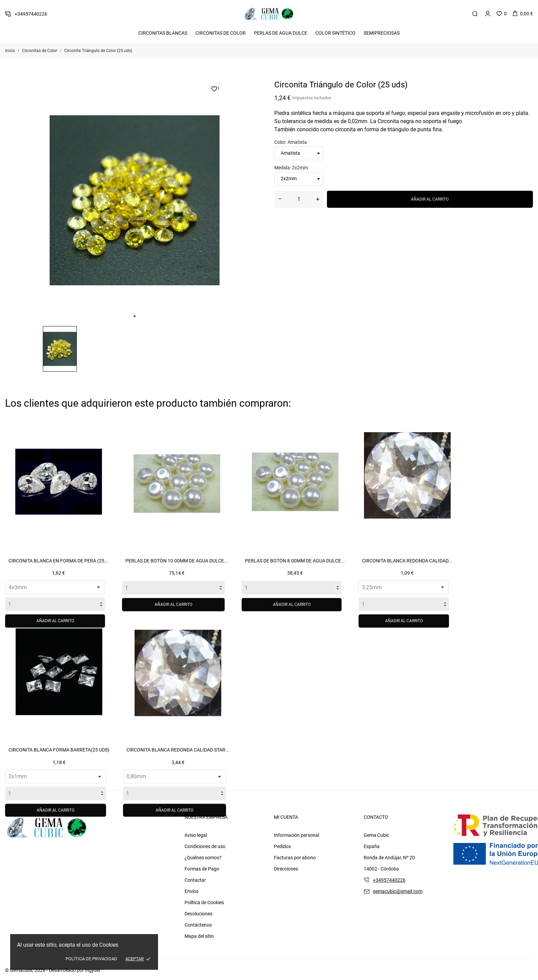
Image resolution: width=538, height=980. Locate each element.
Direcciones (286, 869)
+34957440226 (389, 880)
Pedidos (282, 846)
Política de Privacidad (91, 959)
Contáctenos (198, 925)
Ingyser (93, 970)
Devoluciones (198, 914)
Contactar (195, 880)
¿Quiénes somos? (203, 858)
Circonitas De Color (221, 33)
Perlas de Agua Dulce (281, 33)
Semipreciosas (382, 33)
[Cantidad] (299, 199)
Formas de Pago (202, 869)
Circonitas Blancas (163, 33)
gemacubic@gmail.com (398, 891)
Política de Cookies (204, 902)
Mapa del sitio (199, 936)
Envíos (192, 891)
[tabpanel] (135, 200)
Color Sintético (335, 33)
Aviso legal (196, 835)
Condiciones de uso (205, 846)
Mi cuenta (286, 817)
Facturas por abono (295, 858)
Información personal (297, 835)
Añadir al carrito (430, 199)
